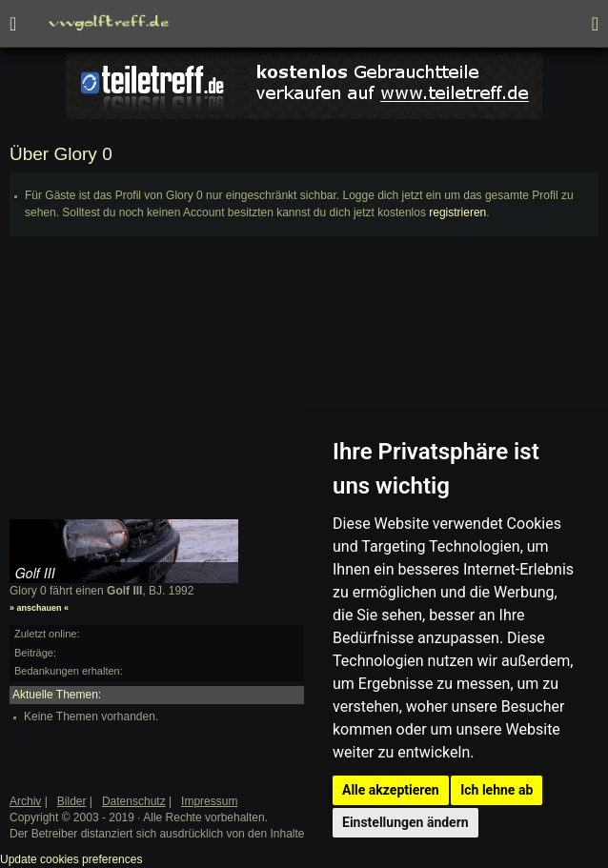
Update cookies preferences (71, 859)
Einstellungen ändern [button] (405, 822)
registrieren (457, 212)
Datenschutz (134, 801)
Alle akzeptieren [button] (391, 790)
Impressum (209, 801)
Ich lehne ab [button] (497, 790)
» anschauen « (39, 608)
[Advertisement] (304, 386)
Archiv (25, 801)
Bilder (72, 801)
